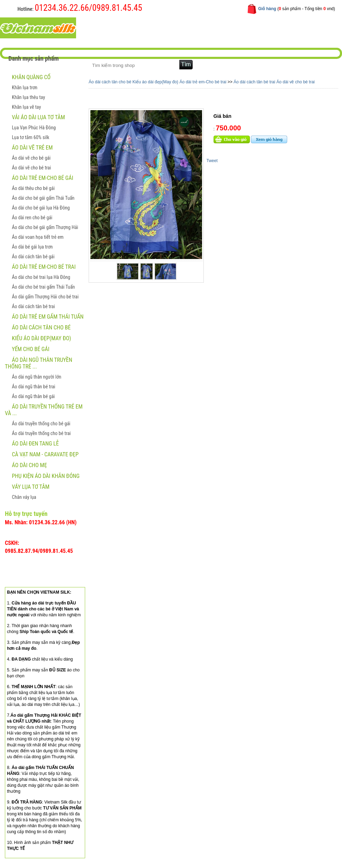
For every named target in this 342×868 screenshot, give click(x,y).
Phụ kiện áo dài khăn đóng (46, 476)
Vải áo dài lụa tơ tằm (38, 117)
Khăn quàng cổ (31, 77)
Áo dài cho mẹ (29, 465)
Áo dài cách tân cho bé (41, 328)
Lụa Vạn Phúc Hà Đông (34, 128)
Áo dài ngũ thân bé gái (33, 396)
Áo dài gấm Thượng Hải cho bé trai (45, 297)
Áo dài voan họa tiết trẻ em (38, 237)
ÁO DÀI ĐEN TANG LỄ (35, 444)
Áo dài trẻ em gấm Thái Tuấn (48, 317)
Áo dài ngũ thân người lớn (36, 377)
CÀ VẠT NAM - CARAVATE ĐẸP (45, 454)
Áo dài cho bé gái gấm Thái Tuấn (43, 198)
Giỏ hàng (267, 9)
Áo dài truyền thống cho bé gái (41, 424)
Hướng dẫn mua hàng (191, 27)
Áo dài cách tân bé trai (34, 306)
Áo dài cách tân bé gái (33, 257)
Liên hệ (233, 27)
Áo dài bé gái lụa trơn (32, 247)
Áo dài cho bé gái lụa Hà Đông (41, 208)
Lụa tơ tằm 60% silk (31, 137)
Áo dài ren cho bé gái (32, 218)
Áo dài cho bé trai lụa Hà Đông (41, 277)
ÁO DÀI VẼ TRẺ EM (32, 148)
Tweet (212, 161)
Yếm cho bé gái (31, 349)
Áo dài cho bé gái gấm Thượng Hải (45, 227)
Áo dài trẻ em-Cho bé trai (44, 267)
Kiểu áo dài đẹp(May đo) (42, 338)
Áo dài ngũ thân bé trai (34, 387)
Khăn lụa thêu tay (28, 97)
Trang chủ (105, 27)
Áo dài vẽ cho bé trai (31, 168)
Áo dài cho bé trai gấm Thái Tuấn (43, 287)
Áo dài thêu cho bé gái (33, 188)
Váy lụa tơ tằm (31, 487)
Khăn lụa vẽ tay (26, 107)
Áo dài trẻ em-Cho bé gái (43, 178)
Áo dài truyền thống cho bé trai (41, 433)
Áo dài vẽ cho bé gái (31, 158)
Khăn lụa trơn (25, 87)
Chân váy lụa (24, 497)
